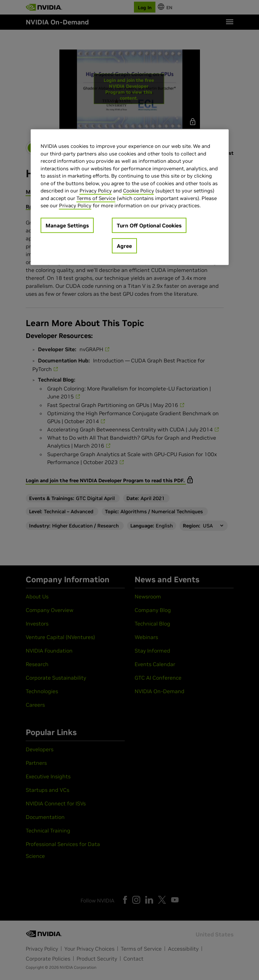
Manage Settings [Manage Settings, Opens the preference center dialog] (67, 225)
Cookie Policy (139, 191)
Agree (124, 246)
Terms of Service (96, 198)
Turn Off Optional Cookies (149, 225)
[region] (130, 197)
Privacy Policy (96, 191)
